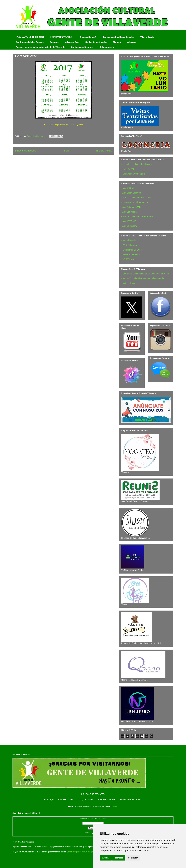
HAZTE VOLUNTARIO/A (61, 37)
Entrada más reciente (26, 151)
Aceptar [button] (106, 858)
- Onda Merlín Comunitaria (133, 174)
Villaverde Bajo (72, 42)
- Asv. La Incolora (129, 226)
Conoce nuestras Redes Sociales (118, 37)
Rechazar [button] (119, 858)
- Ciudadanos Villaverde (132, 250)
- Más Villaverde (129, 240)
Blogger (114, 806)
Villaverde (132, 42)
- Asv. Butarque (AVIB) (131, 207)
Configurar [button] (133, 858)
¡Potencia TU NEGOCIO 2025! (30, 37)
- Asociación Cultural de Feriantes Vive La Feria (143, 278)
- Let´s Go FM (127, 169)
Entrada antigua (104, 151)
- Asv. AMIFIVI (128, 188)
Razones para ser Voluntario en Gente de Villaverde (40, 47)
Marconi (117, 42)
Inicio (66, 151)
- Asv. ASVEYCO (129, 221)
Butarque (54, 42)
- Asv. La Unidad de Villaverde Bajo (137, 216)
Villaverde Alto (147, 37)
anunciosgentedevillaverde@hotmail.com (85, 852)
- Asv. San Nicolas (129, 212)
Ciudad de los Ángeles (96, 42)
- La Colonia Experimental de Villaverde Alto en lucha (145, 274)
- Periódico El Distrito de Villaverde (137, 164)
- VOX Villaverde (129, 259)
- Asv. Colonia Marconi (131, 193)
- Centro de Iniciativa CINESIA (135, 202)
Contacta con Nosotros (82, 47)
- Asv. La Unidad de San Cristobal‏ (136, 198)
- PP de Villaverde (129, 245)
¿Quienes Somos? (87, 37)
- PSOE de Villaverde (131, 255)
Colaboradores (107, 47)
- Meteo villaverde (129, 283)
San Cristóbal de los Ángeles (30, 42)
